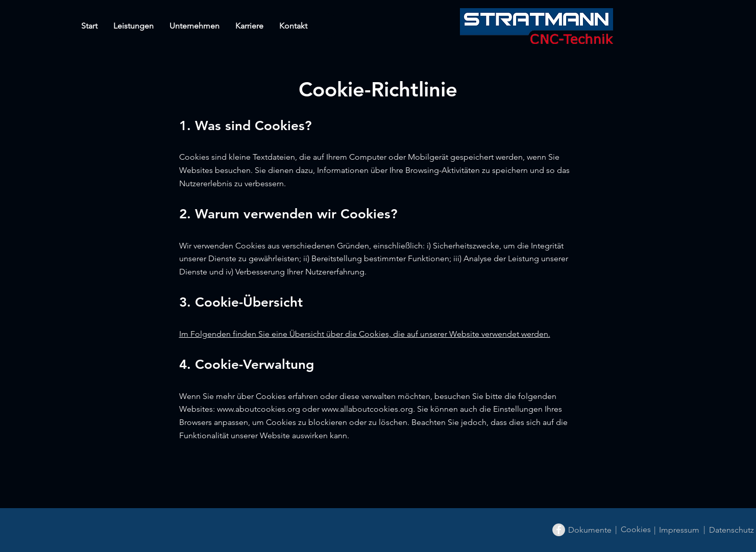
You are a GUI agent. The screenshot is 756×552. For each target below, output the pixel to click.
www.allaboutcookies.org (367, 409)
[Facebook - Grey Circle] (559, 530)
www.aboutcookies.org (259, 409)
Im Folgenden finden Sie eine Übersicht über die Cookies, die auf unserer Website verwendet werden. (365, 334)
